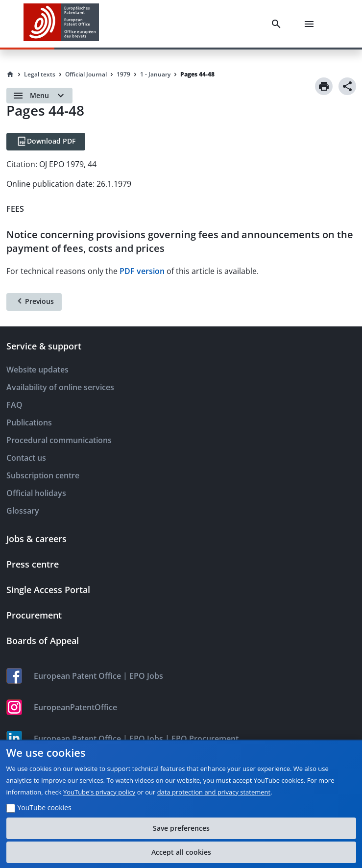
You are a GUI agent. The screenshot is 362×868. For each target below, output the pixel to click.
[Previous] (34, 302)
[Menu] (311, 24)
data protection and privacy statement (214, 792)
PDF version (142, 271)
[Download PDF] (46, 142)
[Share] (347, 86)
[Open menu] (39, 96)
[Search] (278, 24)
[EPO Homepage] (61, 24)
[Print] (324, 86)
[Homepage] (10, 74)
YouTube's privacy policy (99, 792)
